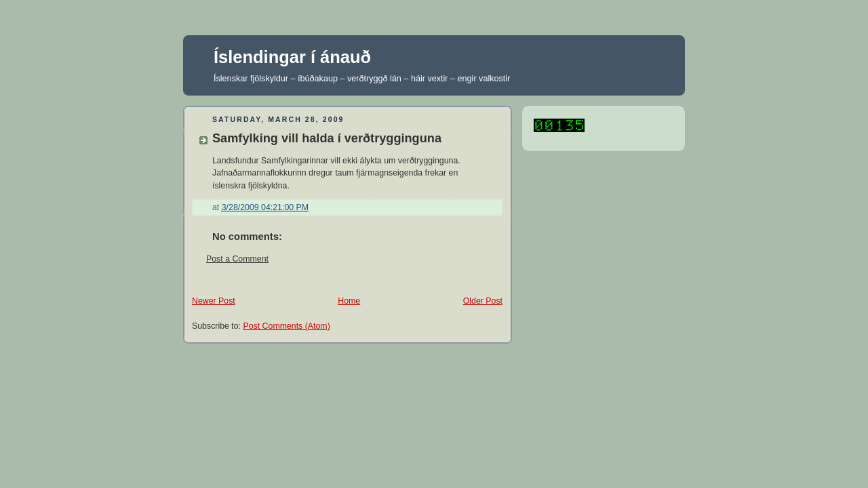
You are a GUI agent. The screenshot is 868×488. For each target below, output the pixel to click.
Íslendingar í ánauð (292, 57)
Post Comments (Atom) (286, 326)
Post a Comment (237, 259)
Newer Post (214, 301)
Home (349, 301)
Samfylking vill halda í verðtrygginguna (327, 138)
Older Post (483, 301)
